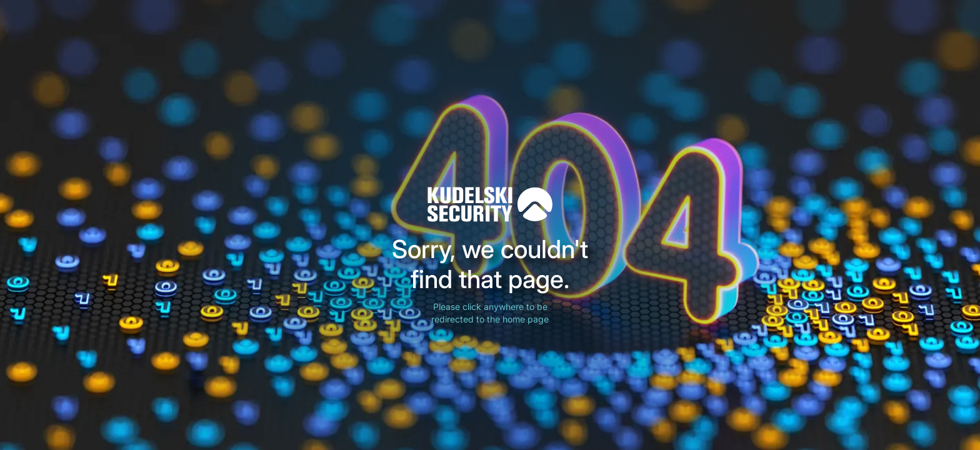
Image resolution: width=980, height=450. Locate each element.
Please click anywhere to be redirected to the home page (490, 313)
